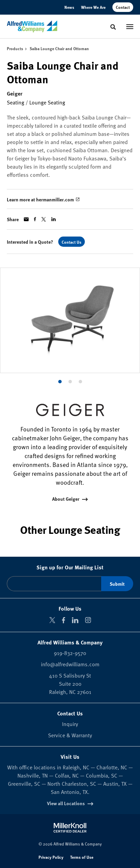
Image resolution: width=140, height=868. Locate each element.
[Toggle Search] (113, 27)
